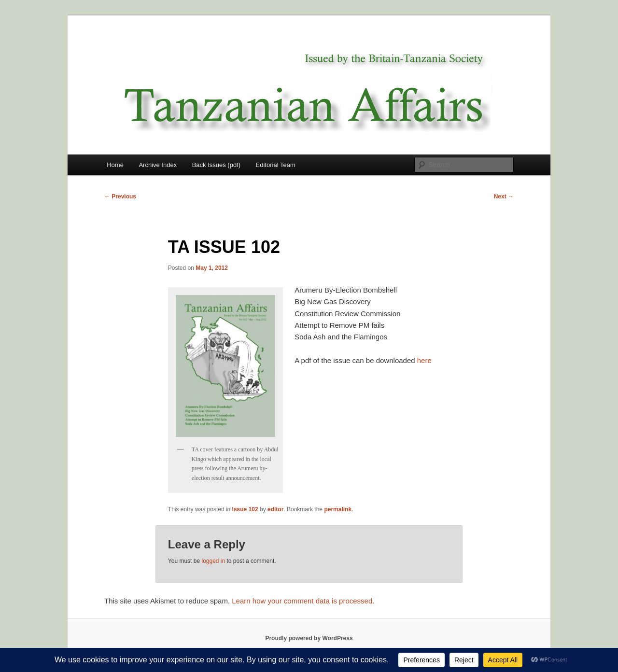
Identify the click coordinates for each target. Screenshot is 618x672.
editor (275, 509)
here (424, 360)
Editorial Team (276, 165)
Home (115, 165)
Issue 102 (245, 509)
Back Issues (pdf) (216, 165)
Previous (120, 196)
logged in (213, 561)
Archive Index (158, 165)
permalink (338, 509)
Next (504, 196)
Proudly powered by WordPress (309, 638)
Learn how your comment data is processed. (303, 601)
